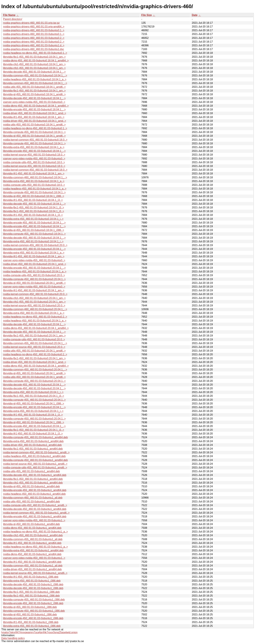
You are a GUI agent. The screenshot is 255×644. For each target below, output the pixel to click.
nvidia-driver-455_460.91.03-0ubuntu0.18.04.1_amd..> (35, 113)
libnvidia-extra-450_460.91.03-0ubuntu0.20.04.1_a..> (34, 313)
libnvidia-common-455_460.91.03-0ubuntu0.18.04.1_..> (35, 76)
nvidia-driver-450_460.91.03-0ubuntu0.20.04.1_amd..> (35, 264)
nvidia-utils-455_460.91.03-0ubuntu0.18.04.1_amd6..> (34, 87)
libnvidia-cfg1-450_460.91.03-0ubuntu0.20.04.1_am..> (34, 298)
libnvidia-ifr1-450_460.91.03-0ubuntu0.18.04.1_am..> (34, 174)
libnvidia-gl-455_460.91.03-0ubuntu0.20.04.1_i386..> (34, 404)
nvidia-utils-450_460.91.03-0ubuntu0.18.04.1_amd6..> (34, 125)
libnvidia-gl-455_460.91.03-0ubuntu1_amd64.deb (31, 486)
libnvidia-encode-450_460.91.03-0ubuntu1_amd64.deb (35, 516)
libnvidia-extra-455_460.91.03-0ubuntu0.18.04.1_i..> (33, 219)
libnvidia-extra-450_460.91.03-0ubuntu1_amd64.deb (33, 441)
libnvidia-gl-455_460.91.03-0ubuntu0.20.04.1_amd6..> (34, 373)
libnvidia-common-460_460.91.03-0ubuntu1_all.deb (33, 498)
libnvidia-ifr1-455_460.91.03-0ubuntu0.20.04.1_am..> (34, 256)
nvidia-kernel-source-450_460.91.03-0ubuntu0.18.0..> (34, 155)
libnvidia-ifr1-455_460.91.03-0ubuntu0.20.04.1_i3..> (33, 415)
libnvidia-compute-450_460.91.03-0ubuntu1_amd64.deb (35, 460)
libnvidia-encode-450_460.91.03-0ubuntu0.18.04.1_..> (34, 151)
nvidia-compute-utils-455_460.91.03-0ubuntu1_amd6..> (35, 468)
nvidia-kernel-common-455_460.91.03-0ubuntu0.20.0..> (35, 245)
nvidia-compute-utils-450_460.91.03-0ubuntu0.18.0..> (34, 185)
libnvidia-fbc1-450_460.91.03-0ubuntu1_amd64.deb (33, 479)
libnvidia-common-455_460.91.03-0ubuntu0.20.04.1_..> (35, 343)
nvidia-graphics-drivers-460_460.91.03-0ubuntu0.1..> (34, 30)
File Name (9, 15)
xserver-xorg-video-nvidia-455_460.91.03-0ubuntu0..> (34, 102)
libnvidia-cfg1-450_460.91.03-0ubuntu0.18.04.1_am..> (34, 64)
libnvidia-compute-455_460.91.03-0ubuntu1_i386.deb (34, 600)
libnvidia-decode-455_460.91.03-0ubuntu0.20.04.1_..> (34, 332)
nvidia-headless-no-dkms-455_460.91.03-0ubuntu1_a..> (35, 532)
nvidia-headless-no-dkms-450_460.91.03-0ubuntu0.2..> (35, 354)
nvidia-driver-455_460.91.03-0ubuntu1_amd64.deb (32, 569)
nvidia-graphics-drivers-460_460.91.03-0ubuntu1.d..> (34, 45)
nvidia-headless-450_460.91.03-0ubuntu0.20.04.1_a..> (35, 321)
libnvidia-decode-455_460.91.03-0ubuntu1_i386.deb (33, 588)
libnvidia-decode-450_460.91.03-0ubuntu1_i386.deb (33, 584)
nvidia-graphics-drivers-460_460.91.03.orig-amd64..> (34, 27)
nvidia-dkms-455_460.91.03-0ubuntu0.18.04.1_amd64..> (36, 61)
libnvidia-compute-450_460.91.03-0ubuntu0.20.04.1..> (34, 279)
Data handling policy (13, 638)
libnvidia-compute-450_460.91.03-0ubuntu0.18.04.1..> (34, 143)
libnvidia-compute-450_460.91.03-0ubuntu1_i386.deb (34, 611)
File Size (147, 15)
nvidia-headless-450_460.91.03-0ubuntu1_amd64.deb (34, 494)
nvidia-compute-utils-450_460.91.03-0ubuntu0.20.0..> (34, 339)
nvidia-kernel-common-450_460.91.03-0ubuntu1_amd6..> (36, 452)
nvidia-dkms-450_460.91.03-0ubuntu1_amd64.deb (32, 554)
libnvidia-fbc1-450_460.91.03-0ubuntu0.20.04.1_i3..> (34, 430)
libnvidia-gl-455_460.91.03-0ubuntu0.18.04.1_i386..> (34, 230)
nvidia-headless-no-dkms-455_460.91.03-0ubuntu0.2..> (35, 317)
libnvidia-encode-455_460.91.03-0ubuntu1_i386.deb (33, 603)
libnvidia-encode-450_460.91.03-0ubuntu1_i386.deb (33, 618)
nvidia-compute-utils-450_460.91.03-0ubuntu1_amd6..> (35, 505)
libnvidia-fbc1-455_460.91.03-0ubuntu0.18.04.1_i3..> (34, 207)
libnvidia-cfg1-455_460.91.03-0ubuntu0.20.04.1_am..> (34, 302)
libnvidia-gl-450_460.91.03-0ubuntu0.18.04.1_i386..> (34, 196)
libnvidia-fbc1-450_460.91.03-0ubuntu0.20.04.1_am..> (34, 358)
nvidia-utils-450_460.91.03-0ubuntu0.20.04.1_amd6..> (34, 377)
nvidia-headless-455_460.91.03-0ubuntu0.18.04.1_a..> (35, 79)
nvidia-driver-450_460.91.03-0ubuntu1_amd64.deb (32, 445)
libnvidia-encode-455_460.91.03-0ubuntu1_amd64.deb (35, 490)
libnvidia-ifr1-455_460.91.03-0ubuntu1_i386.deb (31, 622)
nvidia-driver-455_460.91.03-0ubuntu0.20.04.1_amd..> (35, 362)
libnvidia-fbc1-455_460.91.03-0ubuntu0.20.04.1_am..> (34, 336)
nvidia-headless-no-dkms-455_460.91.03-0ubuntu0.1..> (35, 53)
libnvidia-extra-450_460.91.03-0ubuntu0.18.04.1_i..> (33, 241)
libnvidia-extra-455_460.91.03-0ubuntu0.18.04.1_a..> (34, 147)
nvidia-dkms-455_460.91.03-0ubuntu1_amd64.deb (32, 528)
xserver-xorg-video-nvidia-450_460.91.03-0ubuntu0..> (34, 159)
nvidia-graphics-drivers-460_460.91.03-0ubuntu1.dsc (34, 49)
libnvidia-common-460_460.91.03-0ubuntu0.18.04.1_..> (35, 177)
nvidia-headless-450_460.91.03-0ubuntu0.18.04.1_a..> (35, 189)
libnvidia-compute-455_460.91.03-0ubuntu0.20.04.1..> (34, 381)
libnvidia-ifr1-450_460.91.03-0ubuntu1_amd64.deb (32, 562)
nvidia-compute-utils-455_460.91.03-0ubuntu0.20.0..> (34, 275)
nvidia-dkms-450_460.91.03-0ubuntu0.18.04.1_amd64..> (36, 106)
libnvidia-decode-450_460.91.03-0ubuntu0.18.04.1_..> (34, 98)
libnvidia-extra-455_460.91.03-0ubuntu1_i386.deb (32, 626)
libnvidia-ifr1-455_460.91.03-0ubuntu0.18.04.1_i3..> (33, 200)
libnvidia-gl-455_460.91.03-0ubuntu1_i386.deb (30, 607)
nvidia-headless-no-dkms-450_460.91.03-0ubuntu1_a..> (35, 547)
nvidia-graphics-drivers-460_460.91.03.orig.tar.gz (31, 23)
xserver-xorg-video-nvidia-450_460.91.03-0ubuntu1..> (34, 558)
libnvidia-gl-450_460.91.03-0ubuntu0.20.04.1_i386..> (34, 422)
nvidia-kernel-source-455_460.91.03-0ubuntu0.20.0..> (34, 306)
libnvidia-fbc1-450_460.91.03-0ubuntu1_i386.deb (31, 596)
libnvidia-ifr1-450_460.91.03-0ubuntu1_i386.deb (31, 577)
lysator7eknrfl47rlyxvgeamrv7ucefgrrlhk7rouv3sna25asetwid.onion (39, 632)
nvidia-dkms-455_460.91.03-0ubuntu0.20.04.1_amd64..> (36, 328)
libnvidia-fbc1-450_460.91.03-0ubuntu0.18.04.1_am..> (34, 91)
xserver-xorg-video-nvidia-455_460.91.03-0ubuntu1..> (34, 520)
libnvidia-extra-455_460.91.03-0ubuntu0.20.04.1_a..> (34, 253)
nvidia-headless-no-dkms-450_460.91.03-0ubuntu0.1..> (35, 128)
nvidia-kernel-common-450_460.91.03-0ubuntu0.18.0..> (35, 170)
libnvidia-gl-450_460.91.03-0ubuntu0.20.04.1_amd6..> (34, 283)
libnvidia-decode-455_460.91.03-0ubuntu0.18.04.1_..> (34, 72)
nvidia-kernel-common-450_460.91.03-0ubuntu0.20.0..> (35, 294)
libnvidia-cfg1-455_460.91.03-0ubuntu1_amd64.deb (33, 483)
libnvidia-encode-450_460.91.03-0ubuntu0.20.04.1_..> (34, 249)
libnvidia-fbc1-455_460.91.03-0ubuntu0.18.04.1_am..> (34, 57)
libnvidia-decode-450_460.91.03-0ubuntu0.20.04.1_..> (34, 324)
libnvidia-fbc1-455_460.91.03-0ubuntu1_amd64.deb (33, 449)
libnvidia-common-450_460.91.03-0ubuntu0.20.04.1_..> (35, 370)
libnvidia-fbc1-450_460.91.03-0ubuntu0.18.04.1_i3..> (34, 211)
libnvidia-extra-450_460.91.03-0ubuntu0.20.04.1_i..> (33, 392)
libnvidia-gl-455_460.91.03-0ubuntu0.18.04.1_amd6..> (34, 94)
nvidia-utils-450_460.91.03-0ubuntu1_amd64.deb (31, 502)
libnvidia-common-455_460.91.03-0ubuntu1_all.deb (33, 539)
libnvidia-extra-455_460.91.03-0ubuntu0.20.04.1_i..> (33, 411)
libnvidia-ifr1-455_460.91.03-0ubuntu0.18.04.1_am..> (34, 117)
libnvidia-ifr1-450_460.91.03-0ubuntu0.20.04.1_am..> (34, 290)
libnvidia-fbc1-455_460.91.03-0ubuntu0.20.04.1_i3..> (34, 396)
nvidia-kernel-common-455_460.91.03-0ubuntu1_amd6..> (36, 513)
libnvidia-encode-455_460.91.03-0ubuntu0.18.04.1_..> (34, 109)
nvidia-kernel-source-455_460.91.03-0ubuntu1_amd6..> (35, 573)
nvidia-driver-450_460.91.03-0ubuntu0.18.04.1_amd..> (35, 121)
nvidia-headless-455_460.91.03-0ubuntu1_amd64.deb (34, 456)
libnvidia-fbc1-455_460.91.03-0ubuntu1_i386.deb (31, 592)
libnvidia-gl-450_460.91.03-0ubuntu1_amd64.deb (31, 524)
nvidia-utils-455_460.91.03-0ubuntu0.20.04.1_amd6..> (34, 351)
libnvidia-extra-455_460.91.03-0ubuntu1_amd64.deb (33, 550)
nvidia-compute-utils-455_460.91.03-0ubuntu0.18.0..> (34, 162)
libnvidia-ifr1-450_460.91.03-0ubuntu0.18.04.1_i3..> (33, 215)
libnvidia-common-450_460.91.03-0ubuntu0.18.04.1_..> (35, 83)
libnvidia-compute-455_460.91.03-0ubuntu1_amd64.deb (35, 437)
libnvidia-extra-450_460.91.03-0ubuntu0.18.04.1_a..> (34, 181)
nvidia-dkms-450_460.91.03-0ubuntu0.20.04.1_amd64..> (36, 366)
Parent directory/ (13, 19)
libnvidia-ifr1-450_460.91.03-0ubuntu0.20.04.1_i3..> (33, 434)
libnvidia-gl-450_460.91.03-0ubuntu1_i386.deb (30, 614)
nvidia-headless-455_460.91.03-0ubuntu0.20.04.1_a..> (35, 272)
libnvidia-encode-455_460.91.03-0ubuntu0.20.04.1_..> (34, 268)
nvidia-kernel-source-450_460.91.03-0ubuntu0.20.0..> (34, 347)
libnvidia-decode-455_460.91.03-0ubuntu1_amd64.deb (35, 475)
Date (195, 15)
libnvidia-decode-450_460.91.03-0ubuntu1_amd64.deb (35, 509)
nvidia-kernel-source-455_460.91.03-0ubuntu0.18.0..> (34, 166)
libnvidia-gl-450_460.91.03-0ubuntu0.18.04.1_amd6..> (34, 136)
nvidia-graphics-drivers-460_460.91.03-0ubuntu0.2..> (34, 38)
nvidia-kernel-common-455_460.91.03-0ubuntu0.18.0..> (35, 140)
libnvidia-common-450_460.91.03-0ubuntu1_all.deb (33, 566)
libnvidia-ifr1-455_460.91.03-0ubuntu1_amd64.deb (32, 543)
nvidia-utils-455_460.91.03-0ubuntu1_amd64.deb (31, 471)
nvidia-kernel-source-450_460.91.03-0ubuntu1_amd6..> (35, 464)
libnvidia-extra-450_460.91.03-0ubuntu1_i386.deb (32, 581)
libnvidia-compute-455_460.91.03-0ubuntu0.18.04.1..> (34, 132)
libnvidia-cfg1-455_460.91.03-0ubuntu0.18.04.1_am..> (34, 68)
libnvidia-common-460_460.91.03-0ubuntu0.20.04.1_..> (35, 309)
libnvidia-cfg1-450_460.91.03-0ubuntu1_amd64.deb (33, 535)
